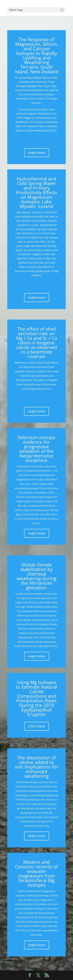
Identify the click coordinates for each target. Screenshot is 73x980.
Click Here (36, 726)
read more (37, 153)
